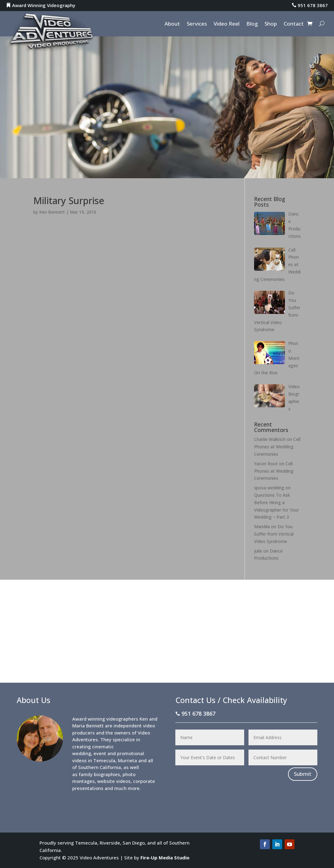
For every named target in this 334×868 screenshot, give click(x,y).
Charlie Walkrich (270, 439)
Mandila (262, 527)
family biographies (99, 774)
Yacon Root (266, 464)
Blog (252, 24)
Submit (303, 774)
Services (197, 24)
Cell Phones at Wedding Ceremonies (277, 447)
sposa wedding (269, 488)
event (100, 753)
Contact (294, 24)
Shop (271, 24)
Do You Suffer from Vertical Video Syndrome (274, 534)
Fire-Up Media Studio (165, 858)
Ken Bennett (52, 212)
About (172, 24)
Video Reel (227, 24)
